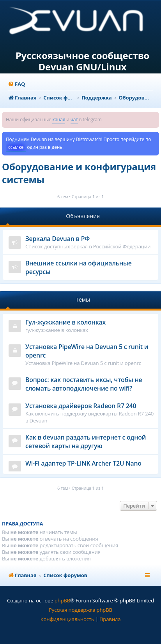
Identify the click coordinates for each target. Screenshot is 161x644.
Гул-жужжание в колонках (65, 322)
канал (59, 120)
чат (74, 120)
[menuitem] (16, 84)
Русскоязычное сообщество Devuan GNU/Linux (83, 61)
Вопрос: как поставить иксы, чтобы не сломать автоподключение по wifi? (84, 384)
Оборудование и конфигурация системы (79, 173)
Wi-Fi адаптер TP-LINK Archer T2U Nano (83, 463)
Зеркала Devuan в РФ (57, 239)
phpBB (62, 600)
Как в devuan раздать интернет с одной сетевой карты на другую (86, 442)
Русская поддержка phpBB (80, 610)
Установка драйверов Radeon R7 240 (81, 406)
